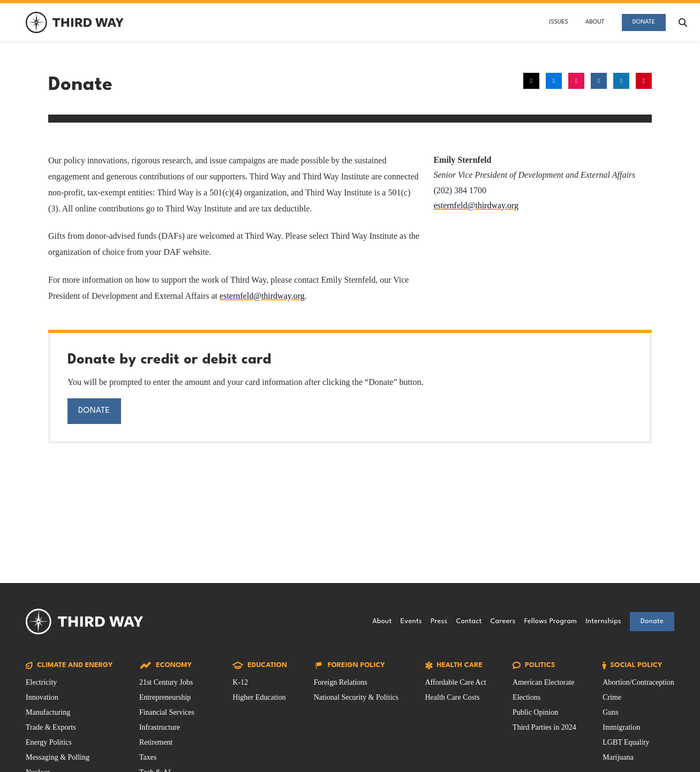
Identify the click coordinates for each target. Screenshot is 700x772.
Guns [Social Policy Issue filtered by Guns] (611, 712)
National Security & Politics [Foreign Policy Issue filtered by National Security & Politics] (356, 697)
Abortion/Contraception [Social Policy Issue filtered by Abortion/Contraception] (638, 682)
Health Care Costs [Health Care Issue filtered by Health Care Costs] (453, 697)
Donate (644, 22)
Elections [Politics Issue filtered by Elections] (526, 697)
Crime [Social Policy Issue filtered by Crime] (612, 697)
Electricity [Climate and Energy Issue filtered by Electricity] (41, 682)
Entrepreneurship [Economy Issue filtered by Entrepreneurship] (165, 697)
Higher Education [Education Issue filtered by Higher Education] (259, 697)
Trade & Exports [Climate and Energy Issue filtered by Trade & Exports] (51, 727)
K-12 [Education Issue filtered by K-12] (240, 682)
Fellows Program (551, 621)
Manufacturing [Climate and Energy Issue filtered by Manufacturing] (48, 712)
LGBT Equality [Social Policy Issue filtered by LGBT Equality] (626, 742)
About (595, 22)
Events (411, 621)
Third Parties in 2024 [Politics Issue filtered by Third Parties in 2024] (544, 727)
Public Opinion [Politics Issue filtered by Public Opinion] (535, 712)
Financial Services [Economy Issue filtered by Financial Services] (167, 712)
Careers (503, 621)
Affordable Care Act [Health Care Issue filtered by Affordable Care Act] (456, 682)
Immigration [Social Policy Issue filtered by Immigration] (621, 727)
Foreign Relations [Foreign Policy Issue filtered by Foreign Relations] (341, 682)
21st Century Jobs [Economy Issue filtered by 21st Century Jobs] (166, 682)
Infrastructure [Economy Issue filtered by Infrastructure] (160, 727)
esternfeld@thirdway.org (262, 296)
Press (439, 621)
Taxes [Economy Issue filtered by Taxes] (148, 757)
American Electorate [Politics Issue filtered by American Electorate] (543, 682)
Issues (559, 22)
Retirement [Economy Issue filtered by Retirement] (156, 742)
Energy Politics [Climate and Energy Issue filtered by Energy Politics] (49, 742)
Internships (603, 621)
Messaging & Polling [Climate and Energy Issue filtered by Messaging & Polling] (58, 757)
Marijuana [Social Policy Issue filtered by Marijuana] (618, 757)
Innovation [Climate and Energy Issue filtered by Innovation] (42, 697)
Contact (469, 621)
